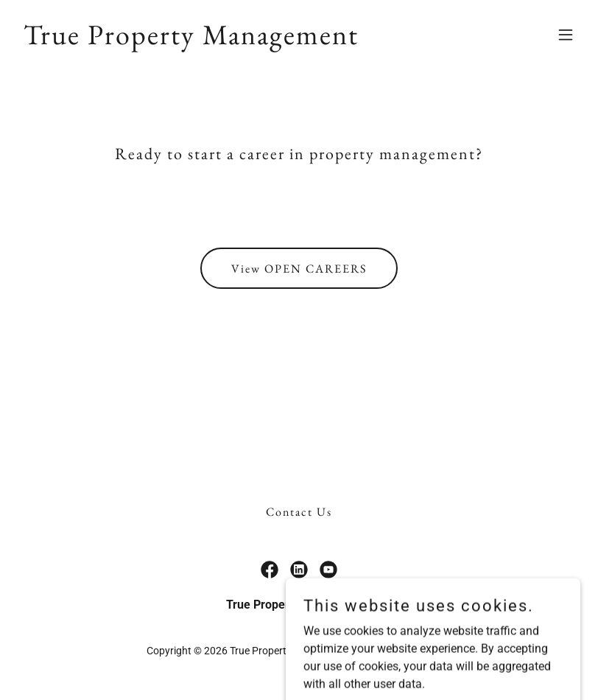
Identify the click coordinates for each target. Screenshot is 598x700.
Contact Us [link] (299, 512)
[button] (566, 35)
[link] (191, 40)
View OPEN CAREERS (299, 269)
